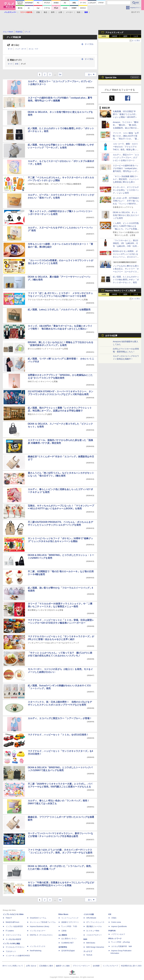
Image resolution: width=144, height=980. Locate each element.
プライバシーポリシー (81, 966)
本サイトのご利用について (13, 966)
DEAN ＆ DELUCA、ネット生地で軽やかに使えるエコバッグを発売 (126, 215)
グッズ (23, 64)
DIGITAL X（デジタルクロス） (42, 935)
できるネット (11, 951)
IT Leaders (10, 931)
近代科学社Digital (68, 951)
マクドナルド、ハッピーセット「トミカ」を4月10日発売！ (58, 735)
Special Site (111, 77)
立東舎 (64, 931)
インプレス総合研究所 (14, 926)
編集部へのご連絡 (63, 966)
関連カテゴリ (16, 60)
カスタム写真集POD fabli (122, 946)
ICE (110, 914)
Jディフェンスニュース (95, 922)
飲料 (53, 12)
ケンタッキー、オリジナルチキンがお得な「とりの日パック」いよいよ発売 (126, 190)
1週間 (125, 36)
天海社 (114, 918)
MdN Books (91, 943)
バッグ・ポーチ (21, 49)
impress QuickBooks (119, 926)
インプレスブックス (38, 946)
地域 (78, 12)
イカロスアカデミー (94, 935)
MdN (85, 939)
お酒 (60, 12)
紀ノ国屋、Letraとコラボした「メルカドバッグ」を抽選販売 (59, 310)
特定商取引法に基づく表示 (131, 966)
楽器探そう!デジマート (70, 922)
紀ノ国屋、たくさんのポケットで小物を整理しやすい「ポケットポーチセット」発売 (126, 280)
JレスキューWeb (93, 931)
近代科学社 (63, 947)
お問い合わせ (31, 966)
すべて (10, 49)
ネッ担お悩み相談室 (13, 939)
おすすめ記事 (111, 336)
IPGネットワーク (115, 939)
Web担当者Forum (12, 922)
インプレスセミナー (38, 931)
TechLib (89, 955)
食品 (45, 12)
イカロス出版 (89, 914)
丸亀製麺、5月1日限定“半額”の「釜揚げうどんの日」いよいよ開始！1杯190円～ (125, 114)
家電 (17, 64)
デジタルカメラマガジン (15, 947)
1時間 (104, 36)
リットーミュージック (70, 918)
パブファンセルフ (118, 934)
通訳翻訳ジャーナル (94, 926)
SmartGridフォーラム (38, 918)
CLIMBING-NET (68, 943)
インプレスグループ (110, 966)
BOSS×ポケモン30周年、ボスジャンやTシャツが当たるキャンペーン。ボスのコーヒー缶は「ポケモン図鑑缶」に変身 (126, 257)
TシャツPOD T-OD (69, 926)
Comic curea (116, 922)
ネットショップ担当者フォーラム (43, 922)
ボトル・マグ (33, 49)
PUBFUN (112, 931)
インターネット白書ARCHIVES (18, 956)
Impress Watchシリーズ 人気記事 (121, 291)
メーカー (69, 12)
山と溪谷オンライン (69, 939)
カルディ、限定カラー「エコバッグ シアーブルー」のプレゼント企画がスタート (126, 158)
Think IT (9, 918)
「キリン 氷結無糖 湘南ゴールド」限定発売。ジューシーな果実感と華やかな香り (126, 179)
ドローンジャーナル (13, 935)
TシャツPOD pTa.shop (121, 942)
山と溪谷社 (63, 935)
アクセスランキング (114, 32)
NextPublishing (36, 951)
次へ (92, 74)
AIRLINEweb (91, 918)
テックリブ (88, 951)
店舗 (38, 12)
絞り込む (15, 45)
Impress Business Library (40, 926)
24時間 (114, 36)
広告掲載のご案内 (46, 966)
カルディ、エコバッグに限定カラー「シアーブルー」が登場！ (60, 718)
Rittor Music (63, 914)
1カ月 (136, 36)
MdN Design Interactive (95, 947)
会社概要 (96, 966)
